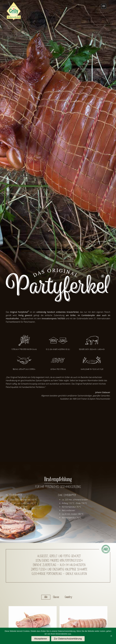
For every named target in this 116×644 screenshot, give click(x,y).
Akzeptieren (41, 639)
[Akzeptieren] (111, 636)
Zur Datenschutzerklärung (68, 639)
